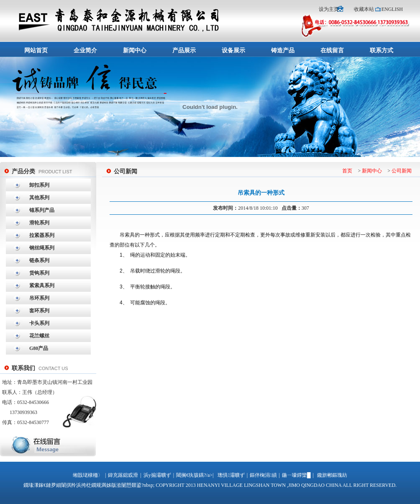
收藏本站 (364, 9)
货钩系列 (39, 273)
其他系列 (39, 198)
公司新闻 (402, 171)
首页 (347, 171)
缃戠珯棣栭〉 (88, 475)
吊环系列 (39, 298)
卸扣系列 (39, 185)
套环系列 (39, 311)
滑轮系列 (39, 223)
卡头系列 (39, 323)
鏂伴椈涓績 (263, 475)
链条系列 (39, 260)
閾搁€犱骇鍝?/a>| (195, 475)
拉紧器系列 (42, 235)
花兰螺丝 (39, 336)
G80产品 (39, 348)
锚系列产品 (42, 210)
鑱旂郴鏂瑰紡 (332, 475)
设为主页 (329, 9)
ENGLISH (392, 9)
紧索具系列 (42, 285)
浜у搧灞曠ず (157, 475)
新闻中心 (372, 171)
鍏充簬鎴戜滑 (123, 475)
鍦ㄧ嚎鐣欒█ (296, 475)
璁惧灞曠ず (231, 475)
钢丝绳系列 (42, 248)
